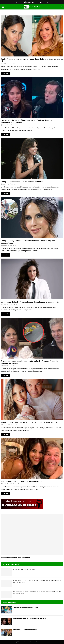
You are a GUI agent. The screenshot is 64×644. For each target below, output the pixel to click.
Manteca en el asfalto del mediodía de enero (29, 618)
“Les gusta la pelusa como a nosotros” (27, 607)
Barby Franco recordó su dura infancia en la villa (22, 182)
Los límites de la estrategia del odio (15, 557)
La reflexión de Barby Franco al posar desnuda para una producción (30, 302)
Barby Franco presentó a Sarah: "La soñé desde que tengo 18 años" (30, 422)
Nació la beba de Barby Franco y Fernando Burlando (23, 482)
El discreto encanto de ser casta (25, 630)
